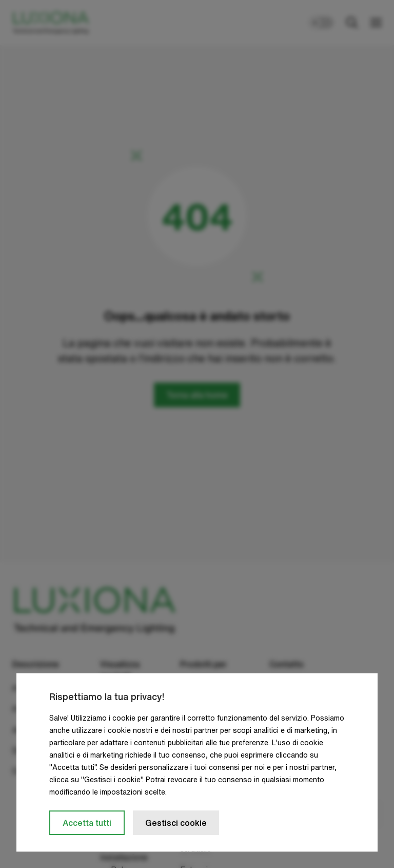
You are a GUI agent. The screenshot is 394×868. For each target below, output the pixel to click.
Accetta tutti (87, 823)
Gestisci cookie (176, 823)
